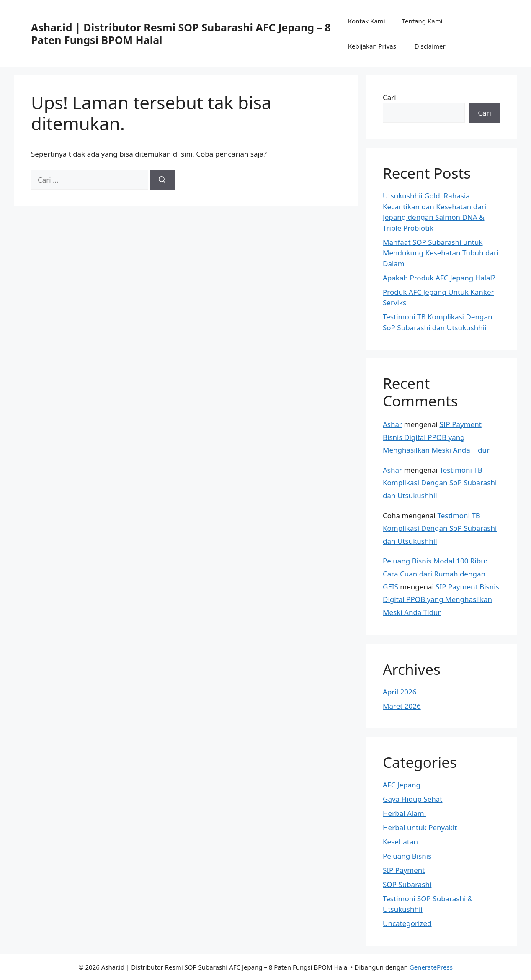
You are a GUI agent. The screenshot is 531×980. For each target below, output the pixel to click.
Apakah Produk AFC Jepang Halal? (439, 278)
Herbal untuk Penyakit (420, 827)
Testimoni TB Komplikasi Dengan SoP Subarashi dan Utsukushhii (440, 483)
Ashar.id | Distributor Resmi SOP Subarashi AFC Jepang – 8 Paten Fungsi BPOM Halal (181, 33)
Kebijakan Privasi (373, 46)
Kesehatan (400, 842)
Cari (389, 97)
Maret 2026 (402, 706)
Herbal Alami (404, 813)
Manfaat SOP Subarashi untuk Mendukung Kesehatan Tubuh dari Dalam (441, 253)
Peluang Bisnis (407, 856)
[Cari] (162, 180)
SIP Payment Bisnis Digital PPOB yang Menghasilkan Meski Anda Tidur (436, 437)
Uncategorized (407, 923)
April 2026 (400, 692)
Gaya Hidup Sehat (412, 799)
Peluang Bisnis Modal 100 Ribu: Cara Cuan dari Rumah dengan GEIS (435, 574)
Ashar (392, 424)
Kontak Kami (367, 21)
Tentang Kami (422, 21)
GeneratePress (431, 967)
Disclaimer (430, 46)
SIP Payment (404, 870)
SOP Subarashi (407, 884)
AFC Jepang (402, 785)
